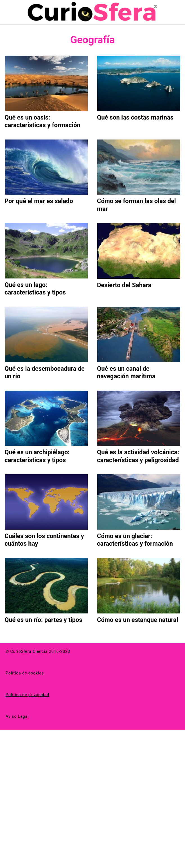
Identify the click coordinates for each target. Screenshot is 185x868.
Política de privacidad (27, 695)
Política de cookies (25, 673)
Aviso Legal (17, 716)
